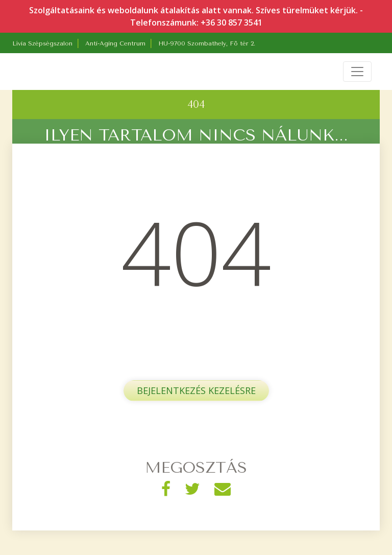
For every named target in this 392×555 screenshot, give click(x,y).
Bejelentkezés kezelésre (196, 390)
